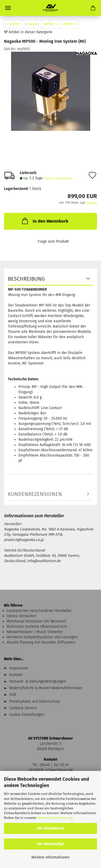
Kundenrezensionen (35, 494)
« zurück (32, 24)
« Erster (13, 24)
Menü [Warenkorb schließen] (8, 8)
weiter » (50, 24)
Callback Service (23, 708)
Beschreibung (26, 279)
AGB (13, 695)
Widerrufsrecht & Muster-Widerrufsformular (46, 688)
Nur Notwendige (51, 844)
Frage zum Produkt (53, 241)
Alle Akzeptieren (51, 828)
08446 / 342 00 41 (54, 765)
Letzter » (70, 24)
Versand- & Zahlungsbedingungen (38, 681)
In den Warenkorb (45, 221)
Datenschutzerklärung (55, 818)
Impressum (19, 668)
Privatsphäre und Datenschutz (35, 701)
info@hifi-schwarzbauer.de (50, 770)
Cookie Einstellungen (27, 715)
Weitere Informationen (50, 857)
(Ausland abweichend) (58, 178)
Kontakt (16, 675)
